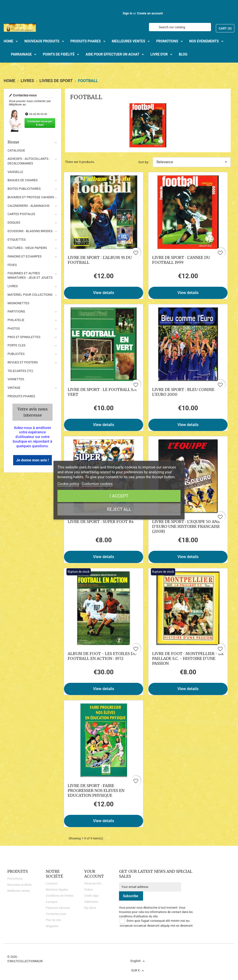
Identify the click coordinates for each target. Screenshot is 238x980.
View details (104, 293)
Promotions (15, 879)
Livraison (52, 884)
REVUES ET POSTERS (23, 362)
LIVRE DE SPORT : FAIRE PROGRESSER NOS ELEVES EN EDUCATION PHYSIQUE (96, 790)
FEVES (12, 265)
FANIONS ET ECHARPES (25, 256)
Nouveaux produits (19, 885)
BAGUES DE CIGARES (23, 180)
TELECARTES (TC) (20, 371)
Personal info (93, 884)
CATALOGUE (16, 150)
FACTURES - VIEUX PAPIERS (27, 248)
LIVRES (13, 286)
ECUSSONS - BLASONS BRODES (30, 231)
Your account (94, 874)
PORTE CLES (17, 345)
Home (32, 142)
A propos (52, 902)
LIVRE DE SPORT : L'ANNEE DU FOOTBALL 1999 (181, 260)
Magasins (52, 926)
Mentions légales (57, 890)
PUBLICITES (16, 354)
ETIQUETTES (17, 240)
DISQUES (14, 223)
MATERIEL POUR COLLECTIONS (30, 295)
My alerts (90, 908)
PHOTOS (14, 328)
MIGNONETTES (18, 303)
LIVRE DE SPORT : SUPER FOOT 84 (101, 522)
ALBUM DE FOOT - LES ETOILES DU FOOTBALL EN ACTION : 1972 (102, 656)
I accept (119, 496)
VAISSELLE (15, 172)
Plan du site (53, 920)
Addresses (91, 902)
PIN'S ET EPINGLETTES (24, 337)
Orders (89, 890)
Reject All (119, 509)
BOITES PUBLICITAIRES (24, 189)
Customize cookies (97, 484)
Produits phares (21, 396)
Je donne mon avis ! (32, 460)
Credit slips (92, 896)
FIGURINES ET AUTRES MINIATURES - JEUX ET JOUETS (30, 276)
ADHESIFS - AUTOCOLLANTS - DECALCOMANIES (29, 161)
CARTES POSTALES (21, 214)
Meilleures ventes (19, 891)
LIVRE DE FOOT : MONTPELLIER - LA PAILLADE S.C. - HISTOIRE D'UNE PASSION (188, 658)
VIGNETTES (16, 379)
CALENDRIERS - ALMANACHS (29, 206)
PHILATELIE (16, 320)
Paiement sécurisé (58, 908)
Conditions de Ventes (59, 896)
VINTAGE (14, 388)
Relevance (192, 162)
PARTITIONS (16, 311)
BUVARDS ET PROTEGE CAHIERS (31, 197)
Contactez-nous (56, 914)
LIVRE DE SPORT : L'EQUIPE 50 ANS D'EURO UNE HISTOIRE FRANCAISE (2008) (186, 526)
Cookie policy (68, 484)
